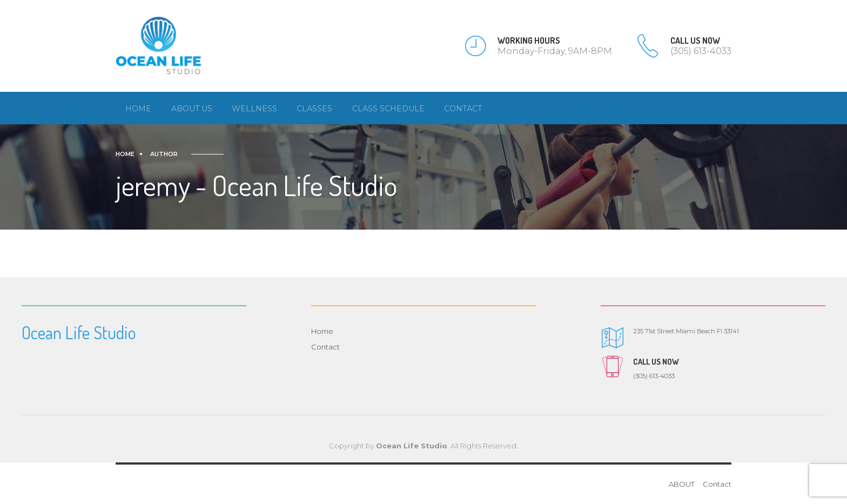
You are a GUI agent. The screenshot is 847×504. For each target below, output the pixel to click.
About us (192, 109)
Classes (314, 109)
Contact (463, 109)
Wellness (254, 109)
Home (138, 109)
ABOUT (682, 484)
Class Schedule (388, 109)
